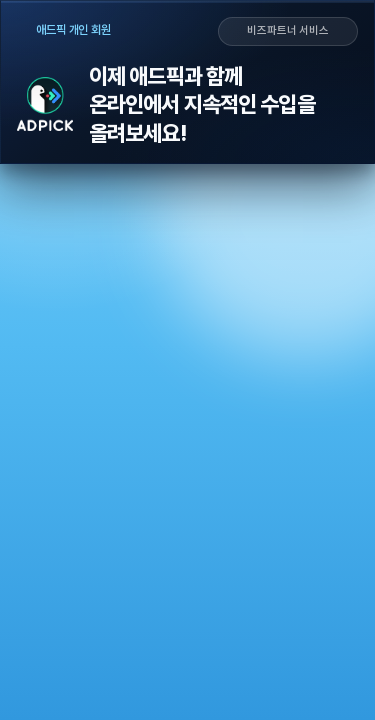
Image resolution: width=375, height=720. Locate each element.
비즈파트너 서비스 (288, 31)
